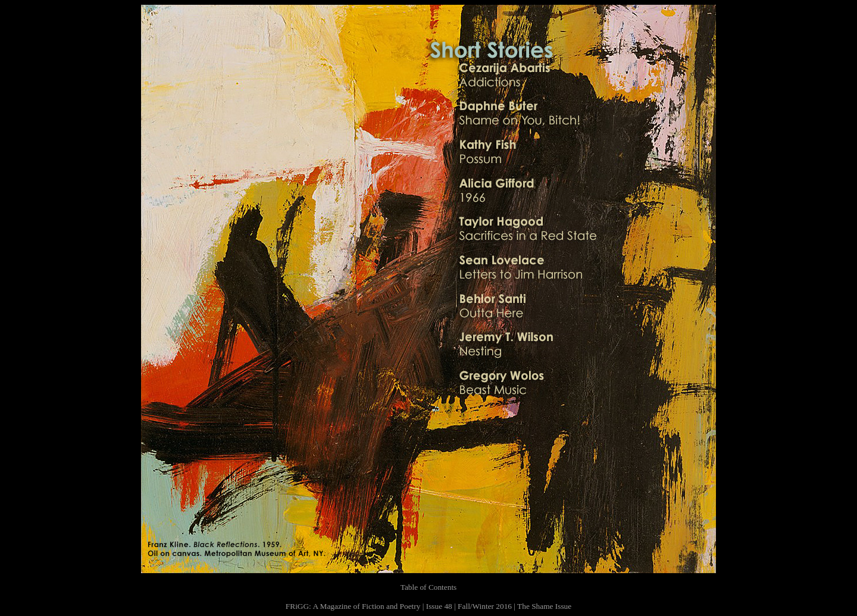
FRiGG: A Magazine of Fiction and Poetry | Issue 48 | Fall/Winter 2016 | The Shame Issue (428, 606)
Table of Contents (429, 587)
